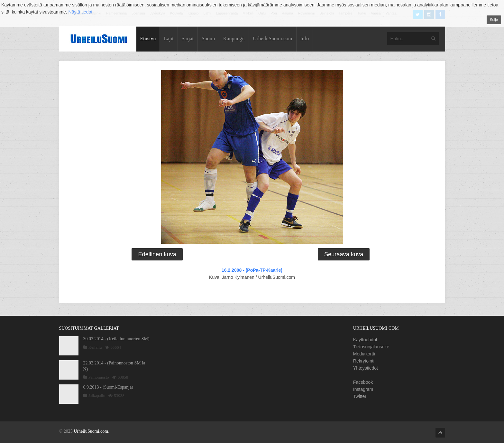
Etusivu (148, 38)
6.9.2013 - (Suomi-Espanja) (108, 387)
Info (305, 38)
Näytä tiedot (81, 12)
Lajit (169, 38)
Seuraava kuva (344, 254)
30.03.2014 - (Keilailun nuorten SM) (116, 339)
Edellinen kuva (157, 254)
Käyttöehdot (365, 340)
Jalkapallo (97, 396)
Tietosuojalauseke (371, 347)
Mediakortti (364, 354)
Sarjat (188, 38)
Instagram (363, 389)
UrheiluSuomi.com (272, 38)
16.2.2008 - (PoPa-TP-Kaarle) (252, 270)
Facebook (363, 382)
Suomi (208, 38)
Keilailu (95, 347)
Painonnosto (99, 377)
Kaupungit (234, 38)
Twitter (360, 396)
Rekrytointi (364, 361)
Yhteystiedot (366, 368)
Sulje (494, 20)
